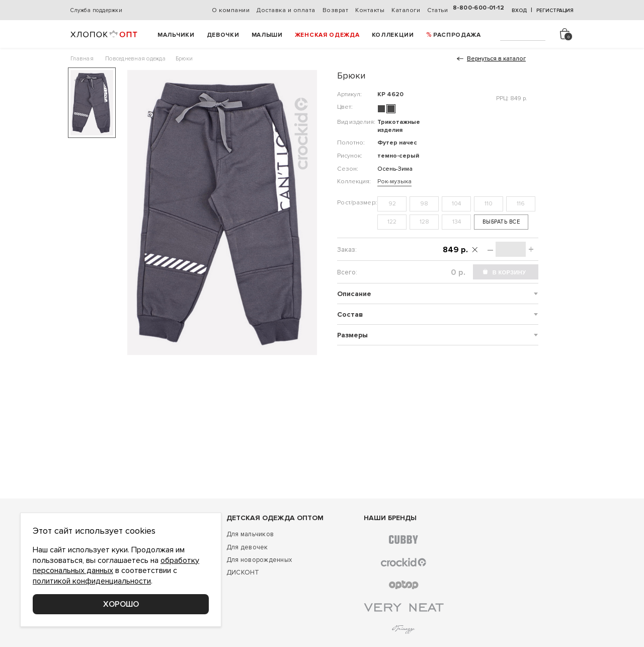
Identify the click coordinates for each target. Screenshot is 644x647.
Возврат (336, 10)
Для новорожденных (259, 560)
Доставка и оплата (286, 10)
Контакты (370, 10)
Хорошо (121, 604)
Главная (82, 59)
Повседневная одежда (135, 59)
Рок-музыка (394, 182)
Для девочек (247, 547)
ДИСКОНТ (243, 572)
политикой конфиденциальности (92, 581)
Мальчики (176, 35)
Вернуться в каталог (496, 59)
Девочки (223, 35)
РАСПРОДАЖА (457, 35)
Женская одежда (327, 35)
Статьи (437, 10)
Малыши (267, 35)
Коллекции (393, 35)
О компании (231, 10)
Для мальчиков (250, 534)
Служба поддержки (96, 10)
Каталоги (406, 10)
